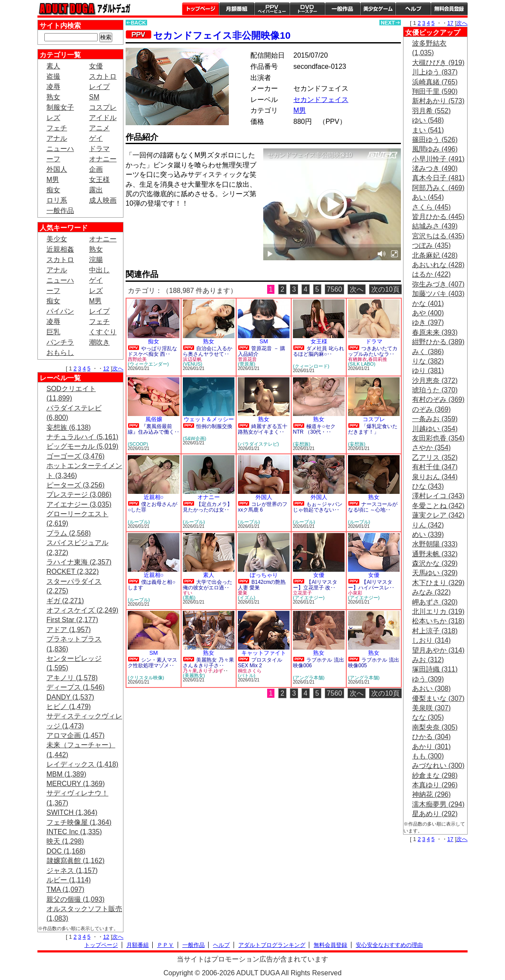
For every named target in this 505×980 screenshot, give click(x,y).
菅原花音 (247, 359)
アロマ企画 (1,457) (75, 735)
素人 (53, 66)
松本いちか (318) (438, 621)
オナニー (103, 159)
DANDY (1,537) (70, 697)
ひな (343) (428, 486)
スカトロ (103, 76)
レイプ (99, 87)
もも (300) (428, 756)
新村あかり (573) (438, 101)
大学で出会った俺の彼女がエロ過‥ (208, 585)
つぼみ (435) (431, 245)
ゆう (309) (428, 679)
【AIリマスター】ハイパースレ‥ (371, 585)
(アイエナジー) (309, 598)
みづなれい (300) (438, 766)
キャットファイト (264, 653)
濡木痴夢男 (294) (438, 804)
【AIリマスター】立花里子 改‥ (315, 585)
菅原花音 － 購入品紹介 (262, 351)
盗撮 (53, 76)
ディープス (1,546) (75, 687)
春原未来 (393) (435, 332)
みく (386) (428, 352)
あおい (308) (431, 689)
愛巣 (243, 593)
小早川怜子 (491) (438, 159)
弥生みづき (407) (438, 284)
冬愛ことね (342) (438, 506)
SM (94, 97)
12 (106, 368)
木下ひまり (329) (438, 583)
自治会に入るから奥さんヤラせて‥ (208, 351)
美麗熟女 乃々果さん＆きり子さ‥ (208, 663)
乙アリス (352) (435, 458)
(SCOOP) (138, 444)
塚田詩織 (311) (435, 669)
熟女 (53, 97)
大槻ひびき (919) (438, 63)
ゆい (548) (428, 120)
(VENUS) (192, 364)
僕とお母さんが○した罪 (152, 507)
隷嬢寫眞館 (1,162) (75, 861)
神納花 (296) (431, 794)
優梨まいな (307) (438, 698)
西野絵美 (137, 359)
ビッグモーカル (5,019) (82, 446)
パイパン (60, 311)
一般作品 (342, 9)
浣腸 (96, 260)
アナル (57, 138)
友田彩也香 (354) (438, 438)
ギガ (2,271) (65, 601)
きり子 (205, 671)
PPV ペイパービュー (272, 9)
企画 (96, 169)
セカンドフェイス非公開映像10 (222, 35)
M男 (53, 180)
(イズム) (246, 598)
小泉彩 (355, 593)
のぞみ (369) (431, 409)
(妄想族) (302, 444)
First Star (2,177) (72, 620)
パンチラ (60, 342)
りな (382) (428, 361)
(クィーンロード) (311, 366)
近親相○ (154, 497)
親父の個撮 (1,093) (75, 899)
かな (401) (428, 304)
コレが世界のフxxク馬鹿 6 (263, 507)
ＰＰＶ (165, 945)
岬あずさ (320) (435, 602)
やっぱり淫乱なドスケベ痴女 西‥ (152, 351)
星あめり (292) (435, 814)
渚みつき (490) (435, 168)
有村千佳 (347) (435, 467)
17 (450, 23)
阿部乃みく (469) (438, 188)
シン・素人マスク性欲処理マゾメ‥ (152, 663)
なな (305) (428, 717)
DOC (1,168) (66, 851)
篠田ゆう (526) (435, 140)
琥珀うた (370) (435, 390)
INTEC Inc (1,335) (74, 832)
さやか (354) (431, 448)
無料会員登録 (330, 945)
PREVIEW (192, 228)
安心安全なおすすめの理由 (389, 945)
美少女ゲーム (378, 9)
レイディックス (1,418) (82, 764)
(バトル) (246, 675)
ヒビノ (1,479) (69, 707)
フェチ (57, 128)
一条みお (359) (435, 419)
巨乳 (53, 332)
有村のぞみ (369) (438, 399)
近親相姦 (60, 249)
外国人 (57, 169)
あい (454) (428, 197)
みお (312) (428, 660)
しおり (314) (431, 640)
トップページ (200, 9)
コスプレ (103, 107)
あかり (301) (431, 747)
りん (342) (428, 525)
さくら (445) (431, 207)
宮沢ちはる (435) (438, 236)
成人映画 (103, 200)
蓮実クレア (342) (438, 515)
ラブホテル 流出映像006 (319, 663)
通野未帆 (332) (435, 554)
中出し (99, 270)
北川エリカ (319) (438, 612)
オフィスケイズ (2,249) (82, 610)
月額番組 (237, 9)
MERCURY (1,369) (75, 784)
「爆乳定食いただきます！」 (373, 429)
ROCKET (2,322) (73, 572)
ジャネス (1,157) (72, 871)
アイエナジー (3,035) (79, 504)
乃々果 (190, 671)
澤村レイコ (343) (438, 496)
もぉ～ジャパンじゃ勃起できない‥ (318, 507)
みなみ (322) (431, 592)
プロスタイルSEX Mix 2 (260, 663)
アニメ (99, 128)
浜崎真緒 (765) (435, 82)
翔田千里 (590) (435, 91)
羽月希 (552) (431, 111)
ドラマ (99, 149)
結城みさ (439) (435, 226)
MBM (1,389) (66, 774)
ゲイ (96, 138)
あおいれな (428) (438, 265)
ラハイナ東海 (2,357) (79, 562)
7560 (335, 289)
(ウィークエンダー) (148, 364)
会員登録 (449, 9)
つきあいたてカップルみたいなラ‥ (373, 351)
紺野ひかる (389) (438, 342)
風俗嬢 (154, 419)
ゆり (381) (428, 371)
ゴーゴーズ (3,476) (75, 456)
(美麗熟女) (194, 675)
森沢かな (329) (435, 563)
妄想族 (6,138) (69, 427)
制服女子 (60, 107)
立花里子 (302, 593)
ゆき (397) (428, 322)
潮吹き (99, 342)
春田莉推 (378, 359)
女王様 (99, 180)
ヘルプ (413, 9)
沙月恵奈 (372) (435, 381)
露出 (96, 190)
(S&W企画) (194, 438)
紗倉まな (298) (435, 775)
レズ (53, 118)
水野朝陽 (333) (435, 544)
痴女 (53, 190)
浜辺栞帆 (192, 359)
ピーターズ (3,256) (75, 485)
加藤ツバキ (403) (438, 294)
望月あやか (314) (438, 650)
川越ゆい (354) (435, 429)
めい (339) (428, 535)
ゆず (219, 671)
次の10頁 (385, 289)
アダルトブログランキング (272, 945)
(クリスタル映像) (146, 678)
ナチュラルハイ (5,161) (82, 437)
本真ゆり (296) (435, 785)
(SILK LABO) (362, 364)
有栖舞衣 (357, 359)
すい (188, 593)
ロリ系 (57, 200)
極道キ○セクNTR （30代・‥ (314, 429)
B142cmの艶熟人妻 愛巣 (262, 585)
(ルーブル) (139, 522)
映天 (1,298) (65, 841)
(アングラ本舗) (309, 678)
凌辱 (53, 87)
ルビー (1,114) (69, 880)
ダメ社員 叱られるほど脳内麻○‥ (319, 351)
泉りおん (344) (435, 477)
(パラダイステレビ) (258, 444)
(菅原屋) (246, 364)
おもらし (60, 353)
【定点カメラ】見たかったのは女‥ (208, 507)
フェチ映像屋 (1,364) (79, 822)
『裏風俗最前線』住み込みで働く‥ (154, 429)
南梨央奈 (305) (435, 727)
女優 (96, 66)
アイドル (103, 118)
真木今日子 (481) (438, 178)
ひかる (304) (431, 737)
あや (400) (428, 313)
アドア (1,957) (69, 630)
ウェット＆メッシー (209, 419)
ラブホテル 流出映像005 (374, 663)
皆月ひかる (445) (438, 217)
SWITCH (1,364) (72, 812)
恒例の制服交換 (214, 426)
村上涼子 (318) (435, 631)
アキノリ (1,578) (72, 678)
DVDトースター (307, 9)
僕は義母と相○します (152, 585)
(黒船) (189, 598)
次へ (118, 368)
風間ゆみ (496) (435, 149)
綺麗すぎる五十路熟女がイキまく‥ (263, 429)
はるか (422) (431, 274)
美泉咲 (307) (431, 708)
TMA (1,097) (65, 889)
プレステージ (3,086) (79, 495)
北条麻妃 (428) (435, 255)
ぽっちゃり (264, 575)
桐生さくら (250, 671)
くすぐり (103, 332)
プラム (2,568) (69, 533)
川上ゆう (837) (435, 72)
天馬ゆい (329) (435, 573)
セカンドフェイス (321, 100)
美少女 (57, 239)
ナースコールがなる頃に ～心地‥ (373, 507)
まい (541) (428, 130)
